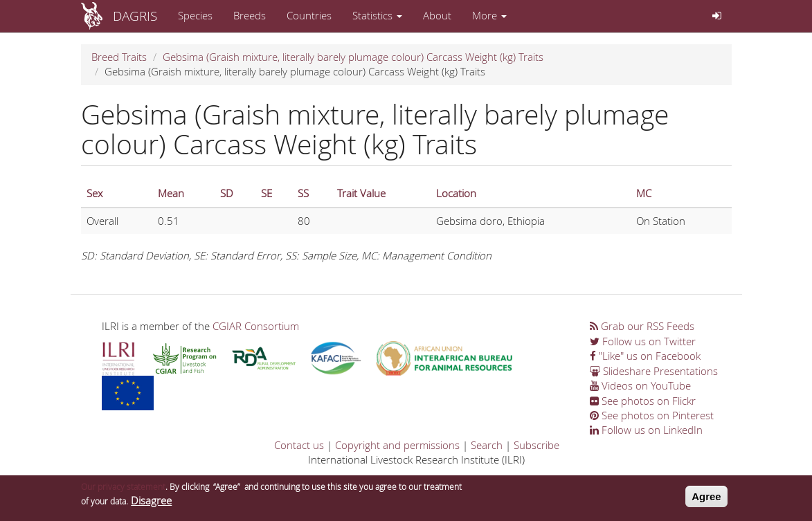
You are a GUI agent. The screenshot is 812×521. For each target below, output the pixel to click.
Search (487, 445)
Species (195, 15)
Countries (309, 15)
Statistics (377, 15)
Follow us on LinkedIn (646, 430)
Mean (171, 193)
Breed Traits (119, 57)
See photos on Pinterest (652, 415)
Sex (94, 193)
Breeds (250, 15)
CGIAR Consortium (256, 326)
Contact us (299, 445)
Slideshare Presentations (654, 371)
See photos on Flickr (643, 401)
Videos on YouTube (640, 385)
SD (227, 193)
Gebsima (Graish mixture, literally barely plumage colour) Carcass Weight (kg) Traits (353, 57)
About (437, 15)
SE (267, 193)
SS (303, 193)
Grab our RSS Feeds (642, 326)
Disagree (151, 503)
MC (644, 193)
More (489, 15)
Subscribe (536, 445)
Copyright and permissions (397, 445)
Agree (706, 499)
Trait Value (361, 193)
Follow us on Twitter (643, 341)
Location (456, 193)
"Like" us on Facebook (645, 356)
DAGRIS (135, 16)
